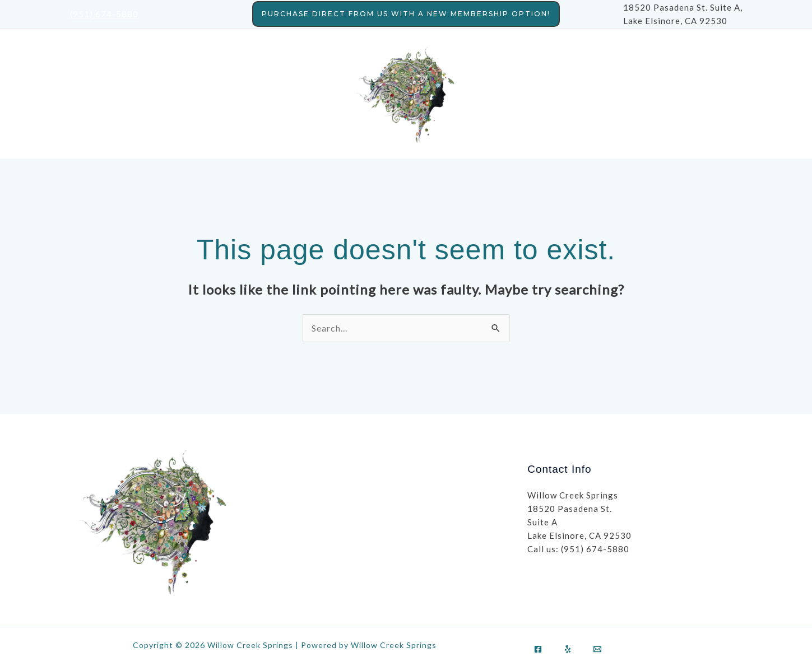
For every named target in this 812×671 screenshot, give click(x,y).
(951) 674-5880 (104, 14)
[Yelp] (568, 649)
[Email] (597, 649)
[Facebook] (538, 649)
